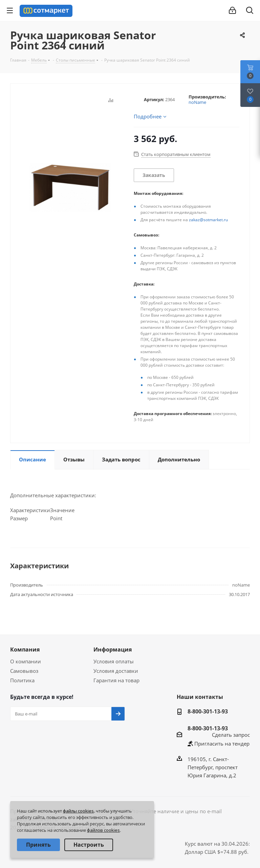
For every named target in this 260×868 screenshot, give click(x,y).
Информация (113, 649)
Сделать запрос (231, 735)
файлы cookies (78, 811)
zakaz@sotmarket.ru (208, 220)
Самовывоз (24, 671)
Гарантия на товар (116, 680)
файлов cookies (103, 830)
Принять (38, 845)
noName (197, 102)
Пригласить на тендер (222, 744)
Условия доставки (116, 671)
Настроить (89, 845)
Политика (22, 680)
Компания (25, 649)
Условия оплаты (114, 661)
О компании (26, 661)
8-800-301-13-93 (208, 711)
